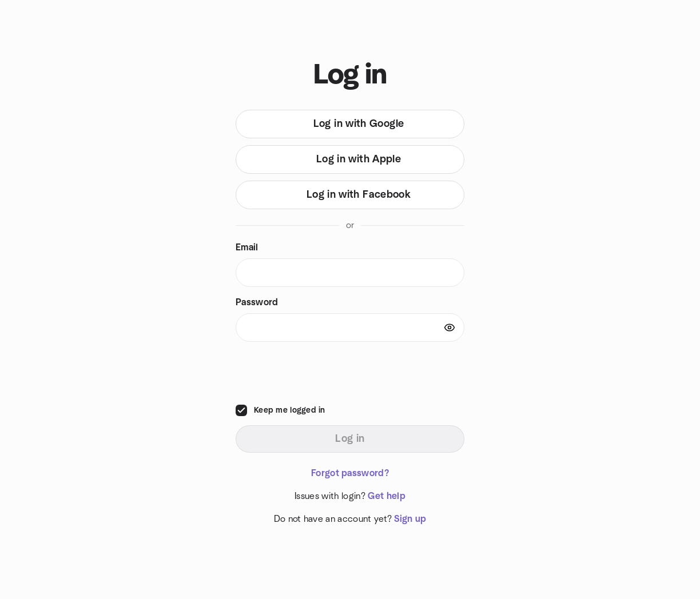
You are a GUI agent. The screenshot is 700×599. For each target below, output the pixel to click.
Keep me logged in (290, 410)
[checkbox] (241, 410)
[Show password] (450, 328)
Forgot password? (350, 473)
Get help (387, 496)
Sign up (410, 519)
